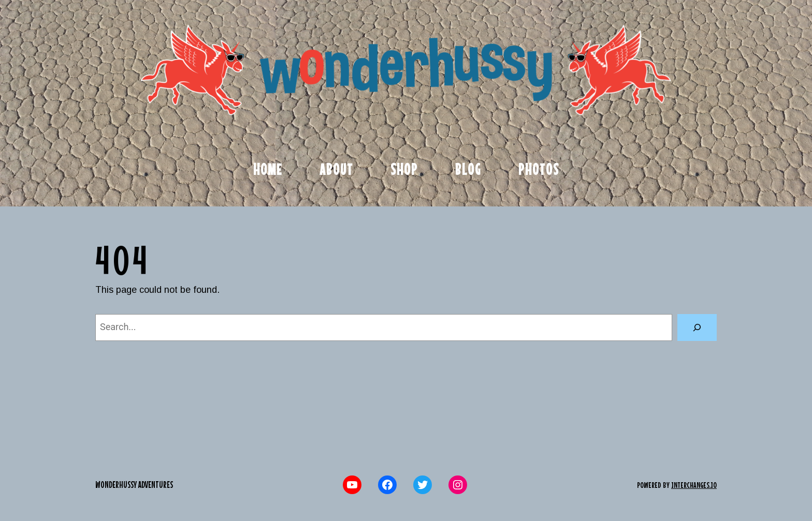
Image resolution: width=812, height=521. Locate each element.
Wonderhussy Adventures (134, 485)
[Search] (697, 328)
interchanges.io (694, 485)
